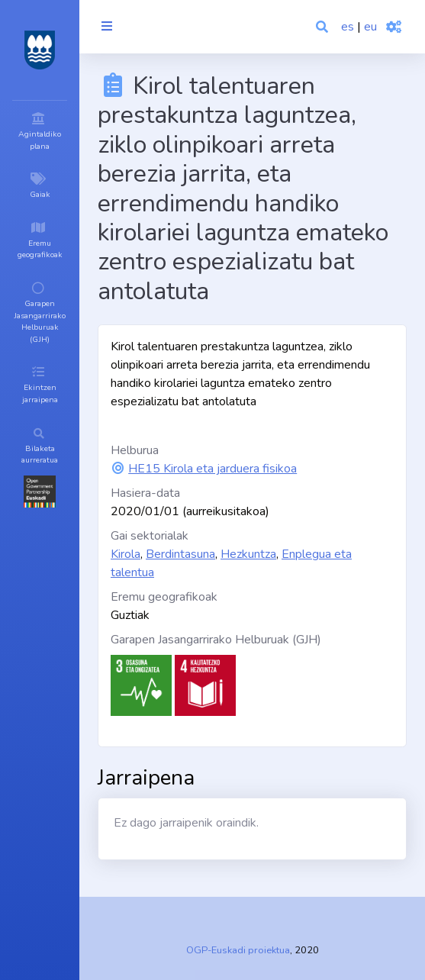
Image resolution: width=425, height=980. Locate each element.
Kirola (126, 554)
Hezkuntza (248, 554)
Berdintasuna (180, 554)
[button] (323, 27)
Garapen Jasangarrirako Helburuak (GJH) (216, 640)
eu (370, 27)
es (348, 27)
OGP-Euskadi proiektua (238, 950)
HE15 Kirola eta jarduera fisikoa (213, 469)
